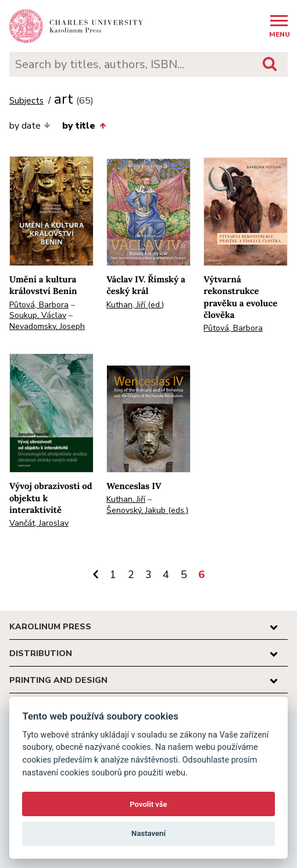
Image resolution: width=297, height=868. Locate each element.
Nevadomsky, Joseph (47, 326)
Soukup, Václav (38, 315)
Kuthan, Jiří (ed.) (135, 305)
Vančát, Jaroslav (39, 523)
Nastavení (148, 833)
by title (84, 126)
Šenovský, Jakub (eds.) (147, 510)
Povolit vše (148, 804)
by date (30, 126)
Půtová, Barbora (39, 305)
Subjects (26, 101)
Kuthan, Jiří (126, 499)
